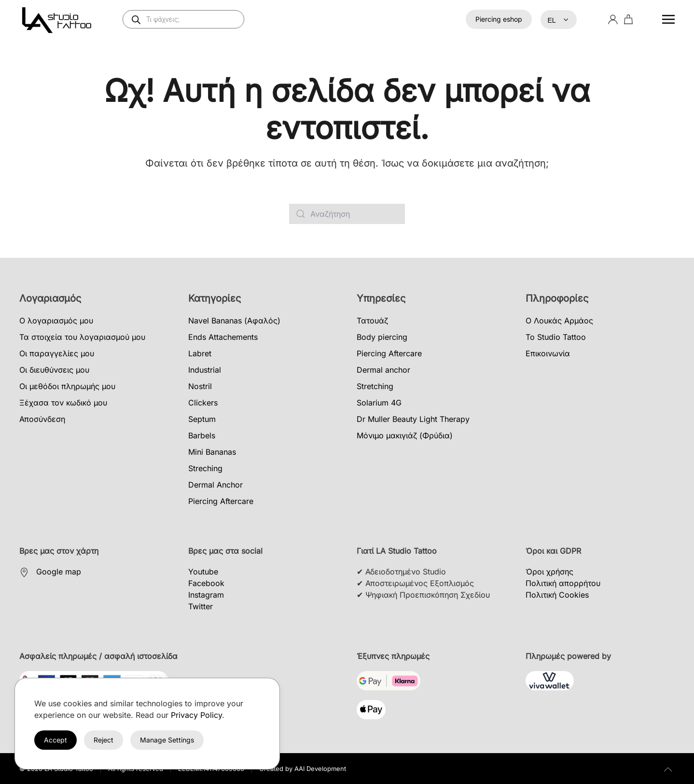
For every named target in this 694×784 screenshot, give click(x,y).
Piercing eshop (499, 19)
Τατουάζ (372, 321)
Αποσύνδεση (42, 419)
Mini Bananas (212, 452)
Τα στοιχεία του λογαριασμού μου (82, 337)
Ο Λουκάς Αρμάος (559, 321)
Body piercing (382, 337)
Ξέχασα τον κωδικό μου (63, 403)
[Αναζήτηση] (347, 214)
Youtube (203, 572)
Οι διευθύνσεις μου (54, 370)
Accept (56, 740)
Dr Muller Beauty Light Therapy (413, 419)
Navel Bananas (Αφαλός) (234, 321)
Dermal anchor (383, 370)
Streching (205, 468)
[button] (668, 19)
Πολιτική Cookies (557, 595)
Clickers (203, 403)
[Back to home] (58, 19)
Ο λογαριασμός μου (56, 321)
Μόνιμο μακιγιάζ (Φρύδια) (405, 435)
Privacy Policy (196, 715)
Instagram (206, 595)
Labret (200, 353)
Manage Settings (167, 740)
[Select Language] (559, 20)
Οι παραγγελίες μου (57, 353)
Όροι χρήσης (549, 572)
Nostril (200, 386)
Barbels (202, 435)
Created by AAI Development (303, 769)
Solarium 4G (379, 403)
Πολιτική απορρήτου (563, 583)
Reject (104, 740)
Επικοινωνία (548, 353)
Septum (202, 419)
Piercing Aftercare (221, 501)
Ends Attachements (223, 337)
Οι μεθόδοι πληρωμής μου (67, 386)
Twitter (201, 606)
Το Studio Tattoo (556, 337)
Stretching (375, 386)
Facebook (206, 583)
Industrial (205, 370)
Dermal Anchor (215, 485)
